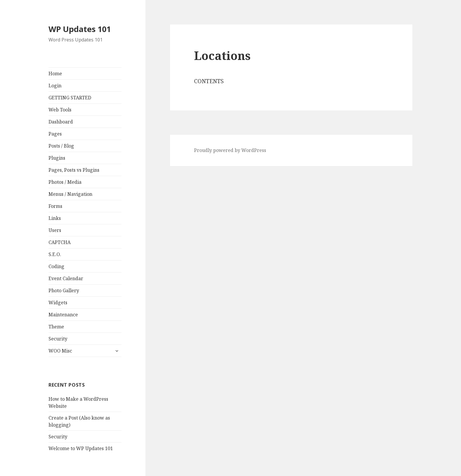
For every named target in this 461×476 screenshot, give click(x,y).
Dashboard (61, 122)
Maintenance (63, 315)
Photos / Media (65, 182)
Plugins (57, 158)
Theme (56, 327)
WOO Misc (60, 351)
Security (58, 339)
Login (55, 86)
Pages (55, 134)
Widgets (58, 303)
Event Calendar (66, 278)
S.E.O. (55, 254)
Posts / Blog (61, 146)
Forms (55, 206)
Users (55, 230)
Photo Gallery (64, 290)
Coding (56, 266)
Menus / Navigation (70, 194)
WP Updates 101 (80, 29)
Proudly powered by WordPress (230, 150)
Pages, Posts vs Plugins (74, 170)
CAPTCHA (60, 242)
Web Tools (60, 110)
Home (55, 74)
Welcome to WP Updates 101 (81, 448)
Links (55, 218)
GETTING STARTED (70, 98)
